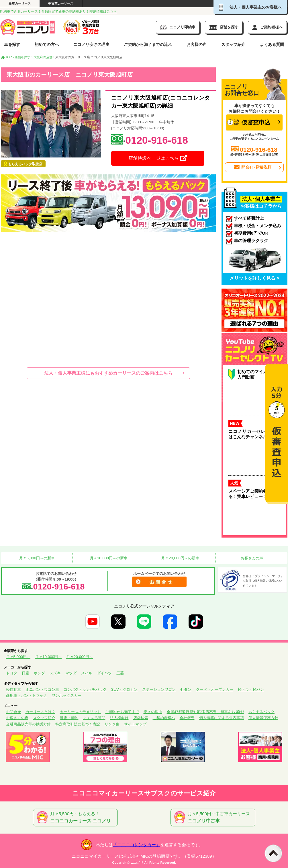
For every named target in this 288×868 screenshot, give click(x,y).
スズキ (55, 673)
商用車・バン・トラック (27, 695)
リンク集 (112, 724)
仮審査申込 (249, 122)
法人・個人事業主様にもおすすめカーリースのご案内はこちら (108, 373)
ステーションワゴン (159, 689)
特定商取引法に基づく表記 (78, 724)
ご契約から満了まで (122, 712)
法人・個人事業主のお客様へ (250, 7)
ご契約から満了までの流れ (148, 44)
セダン (186, 689)
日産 (26, 673)
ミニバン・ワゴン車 (42, 689)
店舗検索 (141, 718)
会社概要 (187, 718)
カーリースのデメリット (80, 712)
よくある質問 (272, 44)
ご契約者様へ (164, 718)
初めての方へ (47, 44)
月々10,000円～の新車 (108, 558)
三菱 (120, 673)
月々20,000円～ (80, 657)
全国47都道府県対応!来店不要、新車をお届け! (205, 712)
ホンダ (39, 673)
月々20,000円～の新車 (180, 558)
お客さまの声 (251, 558)
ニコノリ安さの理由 (91, 44)
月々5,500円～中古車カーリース (214, 818)
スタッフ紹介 (233, 44)
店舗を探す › (23, 57)
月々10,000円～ (48, 657)
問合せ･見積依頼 (252, 167)
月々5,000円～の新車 (36, 558)
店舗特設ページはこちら (158, 158)
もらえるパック (261, 712)
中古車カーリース (61, 3)
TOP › (7, 57)
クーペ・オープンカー (215, 689)
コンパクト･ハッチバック (85, 689)
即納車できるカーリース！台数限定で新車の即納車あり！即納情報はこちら (58, 11)
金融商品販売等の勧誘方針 (28, 724)
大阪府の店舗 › (44, 57)
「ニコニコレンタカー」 (137, 845)
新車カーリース (20, 3)
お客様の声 (197, 44)
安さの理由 (153, 712)
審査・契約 (69, 718)
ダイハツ (104, 673)
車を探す (12, 44)
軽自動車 (13, 689)
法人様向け (119, 718)
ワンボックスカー (66, 695)
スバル (87, 673)
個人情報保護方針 (263, 718)
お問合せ (13, 712)
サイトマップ (135, 724)
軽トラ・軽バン (251, 689)
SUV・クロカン (125, 689)
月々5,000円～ (18, 657)
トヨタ (12, 673)
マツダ (71, 673)
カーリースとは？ (40, 712)
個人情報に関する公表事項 (222, 718)
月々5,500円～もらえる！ (77, 818)
